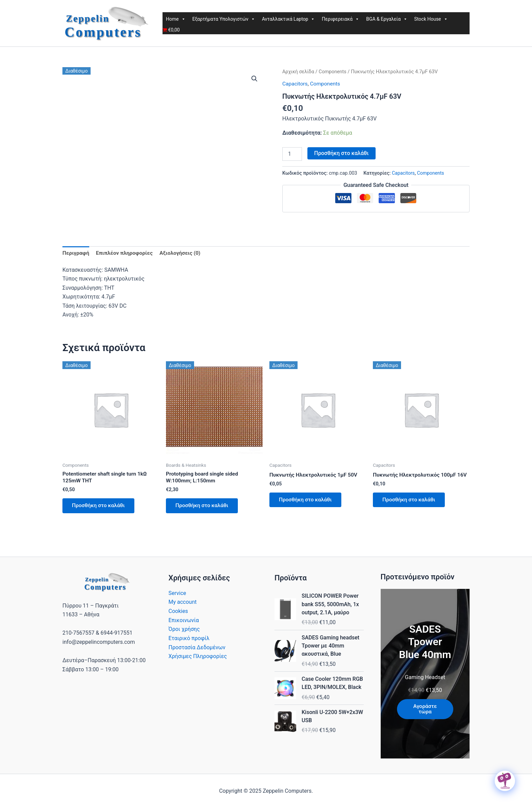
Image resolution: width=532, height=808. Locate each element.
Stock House (431, 19)
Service (177, 593)
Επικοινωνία (184, 620)
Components (334, 72)
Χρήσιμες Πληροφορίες (198, 656)
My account (183, 602)
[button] (254, 79)
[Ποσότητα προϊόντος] (292, 154)
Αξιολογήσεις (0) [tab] (183, 253)
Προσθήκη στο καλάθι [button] (100, 507)
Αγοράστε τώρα (425, 709)
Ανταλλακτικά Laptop (288, 19)
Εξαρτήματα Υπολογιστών (224, 19)
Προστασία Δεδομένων (197, 647)
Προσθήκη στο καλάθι (341, 153)
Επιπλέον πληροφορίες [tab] (126, 253)
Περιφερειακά (340, 19)
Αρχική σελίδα (299, 72)
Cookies (178, 611)
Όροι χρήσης (184, 629)
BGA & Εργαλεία (387, 19)
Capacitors (295, 84)
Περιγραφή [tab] (76, 253)
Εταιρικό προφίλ (189, 638)
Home (176, 19)
